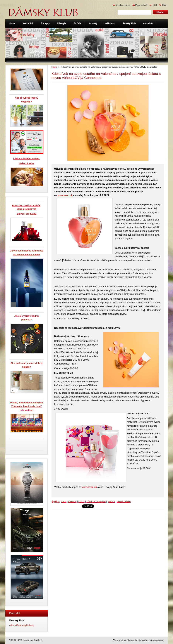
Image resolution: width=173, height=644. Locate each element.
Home (54, 67)
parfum (111, 501)
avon (64, 501)
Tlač (164, 5)
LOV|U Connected (96, 501)
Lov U (81, 501)
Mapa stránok (141, 5)
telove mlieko (124, 501)
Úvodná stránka (123, 5)
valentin (72, 501)
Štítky (55, 502)
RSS (155, 5)
